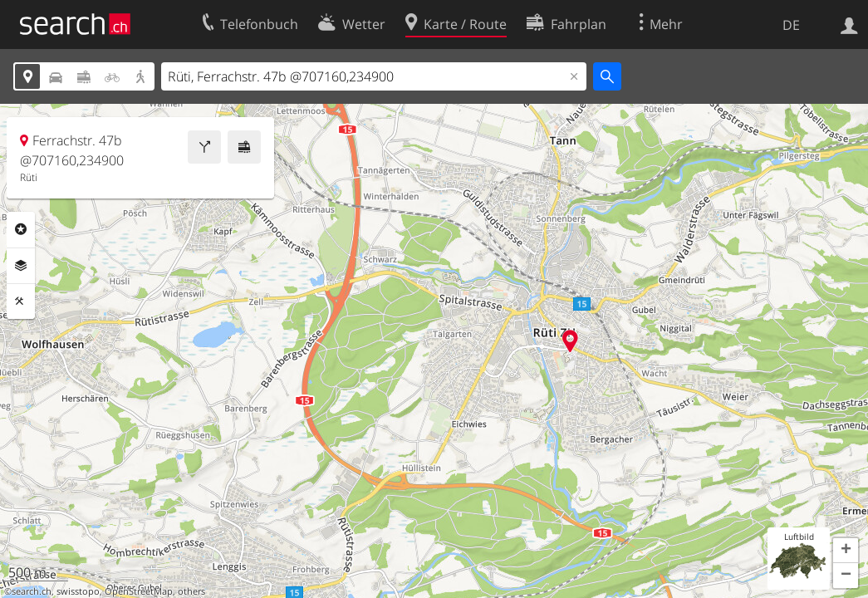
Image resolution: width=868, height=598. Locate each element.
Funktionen (21, 301)
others (191, 591)
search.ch (32, 591)
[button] (846, 551)
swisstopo (78, 591)
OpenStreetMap (139, 591)
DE (791, 25)
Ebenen (21, 266)
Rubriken (21, 229)
